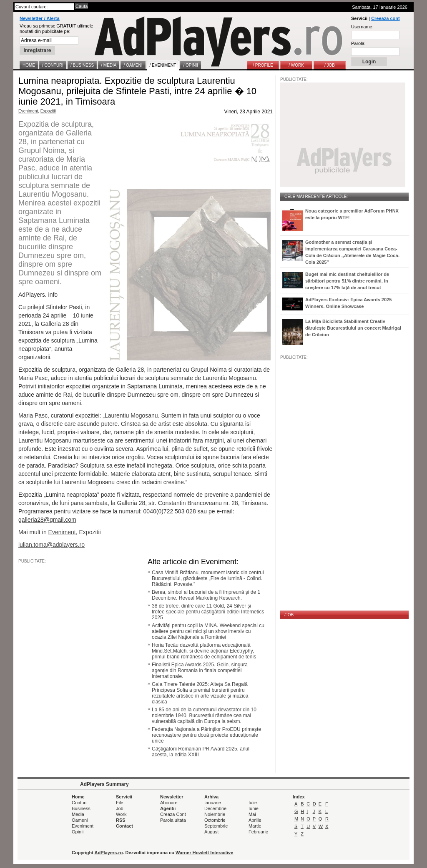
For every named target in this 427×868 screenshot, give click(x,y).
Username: (362, 27)
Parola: (358, 43)
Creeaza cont (385, 18)
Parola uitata (173, 820)
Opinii (78, 832)
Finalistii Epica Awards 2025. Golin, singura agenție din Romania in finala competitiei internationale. (200, 670)
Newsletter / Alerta (40, 18)
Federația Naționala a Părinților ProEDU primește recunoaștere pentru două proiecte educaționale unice (206, 735)
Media (78, 814)
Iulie (253, 803)
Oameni (80, 820)
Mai (252, 814)
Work (121, 814)
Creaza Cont (173, 814)
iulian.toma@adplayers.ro (51, 545)
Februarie (258, 832)
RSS (121, 820)
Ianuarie (213, 803)
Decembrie (215, 808)
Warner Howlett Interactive (204, 853)
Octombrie (215, 820)
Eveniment (28, 111)
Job (120, 808)
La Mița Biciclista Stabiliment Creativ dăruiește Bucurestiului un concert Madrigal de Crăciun (353, 328)
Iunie (254, 808)
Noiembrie (215, 814)
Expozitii (48, 111)
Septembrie (216, 826)
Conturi (79, 803)
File (120, 803)
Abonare (169, 803)
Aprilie (255, 820)
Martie (255, 826)
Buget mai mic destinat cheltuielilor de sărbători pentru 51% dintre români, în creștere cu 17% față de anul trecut (347, 281)
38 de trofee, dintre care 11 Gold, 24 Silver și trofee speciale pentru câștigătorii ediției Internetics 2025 (208, 612)
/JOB (289, 615)
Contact (124, 826)
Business (81, 808)
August (211, 832)
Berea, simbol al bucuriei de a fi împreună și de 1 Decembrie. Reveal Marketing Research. (206, 595)
